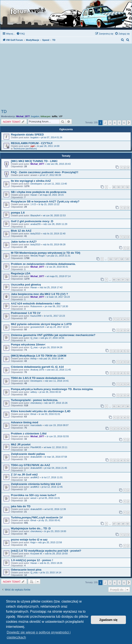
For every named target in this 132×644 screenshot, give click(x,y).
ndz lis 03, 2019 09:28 (54, 244)
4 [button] (115, 123)
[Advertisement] (66, 78)
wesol (33, 498)
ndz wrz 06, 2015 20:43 (59, 164)
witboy (34, 392)
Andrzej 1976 (37, 370)
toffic (55, 116)
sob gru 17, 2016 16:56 (52, 338)
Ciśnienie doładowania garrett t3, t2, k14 (37, 367)
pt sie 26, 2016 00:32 (50, 392)
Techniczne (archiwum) (25, 149)
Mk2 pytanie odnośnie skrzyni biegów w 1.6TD (41, 324)
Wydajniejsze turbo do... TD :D (31, 528)
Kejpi (33, 542)
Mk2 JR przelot (21, 444)
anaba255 (36, 224)
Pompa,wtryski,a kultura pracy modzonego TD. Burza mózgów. (52, 389)
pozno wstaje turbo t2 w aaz (29, 540)
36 (119, 406)
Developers (36, 184)
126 (110, 259)
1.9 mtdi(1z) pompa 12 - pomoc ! (32, 560)
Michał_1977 (23, 116)
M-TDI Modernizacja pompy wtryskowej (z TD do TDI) (46, 253)
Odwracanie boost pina (26, 570)
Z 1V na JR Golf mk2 (24, 475)
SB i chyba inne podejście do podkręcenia (39, 192)
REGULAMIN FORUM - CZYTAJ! (32, 143)
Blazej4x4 (35, 215)
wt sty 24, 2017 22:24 (58, 327)
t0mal (33, 414)
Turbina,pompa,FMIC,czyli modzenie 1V (37, 517)
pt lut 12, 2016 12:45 (52, 487)
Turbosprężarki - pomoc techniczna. (35, 400)
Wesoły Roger (38, 256)
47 (114, 524)
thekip (33, 359)
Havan (34, 195)
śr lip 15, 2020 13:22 (49, 204)
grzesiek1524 (37, 327)
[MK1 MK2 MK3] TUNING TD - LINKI (34, 161)
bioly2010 (35, 234)
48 (119, 524)
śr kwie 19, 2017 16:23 (58, 297)
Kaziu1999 (36, 316)
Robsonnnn (36, 306)
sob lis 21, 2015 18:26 (51, 563)
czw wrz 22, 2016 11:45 (59, 370)
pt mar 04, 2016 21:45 (56, 468)
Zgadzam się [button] (108, 620)
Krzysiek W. (36, 554)
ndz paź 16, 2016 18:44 (51, 359)
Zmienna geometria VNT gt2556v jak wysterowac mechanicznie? (53, 335)
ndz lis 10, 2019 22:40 (54, 234)
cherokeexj (36, 403)
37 (123, 406)
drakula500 (36, 457)
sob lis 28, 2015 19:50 (56, 554)
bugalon (35, 116)
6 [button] (124, 123)
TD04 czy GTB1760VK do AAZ (30, 465)
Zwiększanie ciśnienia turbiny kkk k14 (36, 484)
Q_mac (34, 338)
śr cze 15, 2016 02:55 (58, 436)
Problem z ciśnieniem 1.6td (29, 434)
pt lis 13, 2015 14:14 (51, 572)
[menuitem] (21, 34)
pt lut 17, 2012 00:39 (50, 175)
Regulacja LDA (21, 273)
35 (114, 406)
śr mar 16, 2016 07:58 (56, 457)
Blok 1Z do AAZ (21, 231)
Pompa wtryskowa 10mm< (28, 345)
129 (127, 259)
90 (119, 187)
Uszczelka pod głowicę (26, 285)
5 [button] (119, 123)
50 (128, 524)
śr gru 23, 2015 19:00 (55, 531)
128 (121, 259)
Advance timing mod (25, 422)
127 (116, 259)
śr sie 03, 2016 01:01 (49, 414)
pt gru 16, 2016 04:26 (52, 347)
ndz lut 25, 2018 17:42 (51, 287)
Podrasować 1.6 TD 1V (26, 313)
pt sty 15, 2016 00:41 (49, 520)
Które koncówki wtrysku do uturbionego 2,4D (41, 411)
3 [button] (110, 123)
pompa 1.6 (18, 213)
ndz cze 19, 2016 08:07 (56, 425)
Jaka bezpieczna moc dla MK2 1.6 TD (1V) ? (39, 294)
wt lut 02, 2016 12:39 (55, 509)
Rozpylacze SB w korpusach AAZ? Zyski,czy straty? (45, 201)
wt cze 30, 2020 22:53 (54, 215)
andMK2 (35, 477)
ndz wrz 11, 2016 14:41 (57, 381)
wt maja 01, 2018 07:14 (59, 276)
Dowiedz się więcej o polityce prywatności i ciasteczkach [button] (39, 635)
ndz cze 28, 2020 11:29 (55, 224)
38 (128, 406)
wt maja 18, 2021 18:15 (52, 195)
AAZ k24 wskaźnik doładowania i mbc (36, 303)
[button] (129, 123)
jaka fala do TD (21, 506)
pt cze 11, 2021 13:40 (56, 184)
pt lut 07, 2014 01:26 (52, 137)
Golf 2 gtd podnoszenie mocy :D (32, 221)
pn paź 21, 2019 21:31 (59, 256)
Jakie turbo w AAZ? (24, 242)
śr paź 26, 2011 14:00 (48, 146)
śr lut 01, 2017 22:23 (54, 316)
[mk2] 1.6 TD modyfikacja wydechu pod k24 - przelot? (46, 551)
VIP (61, 116)
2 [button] (105, 123)
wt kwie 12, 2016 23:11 (56, 447)
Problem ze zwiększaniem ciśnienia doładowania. (43, 264)
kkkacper (46, 116)
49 (123, 524)
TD (4, 112)
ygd (33, 146)
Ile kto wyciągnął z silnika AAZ (31, 181)
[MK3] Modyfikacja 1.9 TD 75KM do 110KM (39, 356)
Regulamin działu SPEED (27, 135)
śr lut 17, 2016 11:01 (52, 477)
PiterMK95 (36, 447)
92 (128, 187)
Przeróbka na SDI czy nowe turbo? (34, 495)
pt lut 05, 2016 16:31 (49, 498)
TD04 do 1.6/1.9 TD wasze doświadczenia (38, 378)
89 (114, 187)
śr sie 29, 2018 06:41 (57, 267)
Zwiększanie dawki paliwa (28, 454)
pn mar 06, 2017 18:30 (56, 306)
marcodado (36, 425)
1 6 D (33, 204)
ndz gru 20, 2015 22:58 (50, 542)
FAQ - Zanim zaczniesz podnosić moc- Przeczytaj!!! (45, 172)
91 (123, 187)
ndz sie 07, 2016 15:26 (56, 403)
